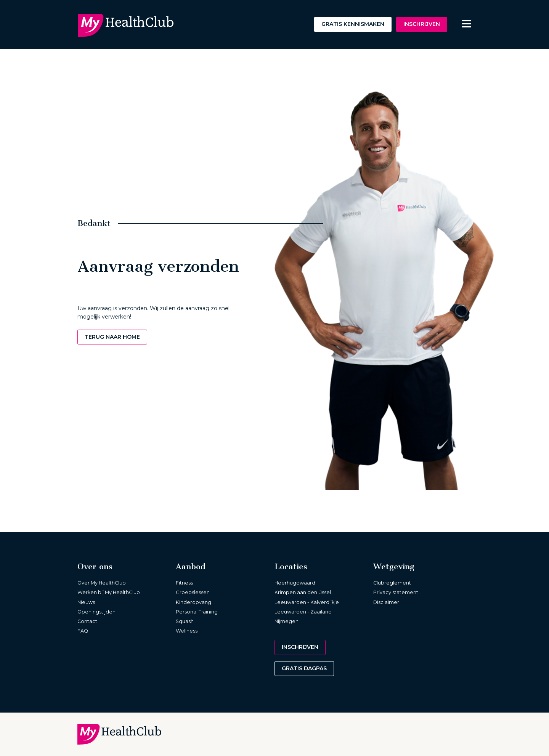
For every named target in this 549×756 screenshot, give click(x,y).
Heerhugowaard (295, 583)
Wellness (187, 631)
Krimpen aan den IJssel (303, 592)
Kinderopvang (193, 602)
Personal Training (197, 612)
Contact (87, 621)
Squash (185, 621)
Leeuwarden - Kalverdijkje (307, 602)
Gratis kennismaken (353, 24)
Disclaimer (386, 602)
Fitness (184, 583)
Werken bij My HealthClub (109, 592)
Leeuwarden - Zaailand (303, 612)
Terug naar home (112, 337)
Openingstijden (96, 612)
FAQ (83, 631)
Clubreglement (392, 583)
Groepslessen (193, 592)
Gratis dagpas (304, 668)
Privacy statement (396, 592)
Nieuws (86, 602)
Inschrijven (422, 24)
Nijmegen (287, 621)
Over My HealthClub (102, 583)
